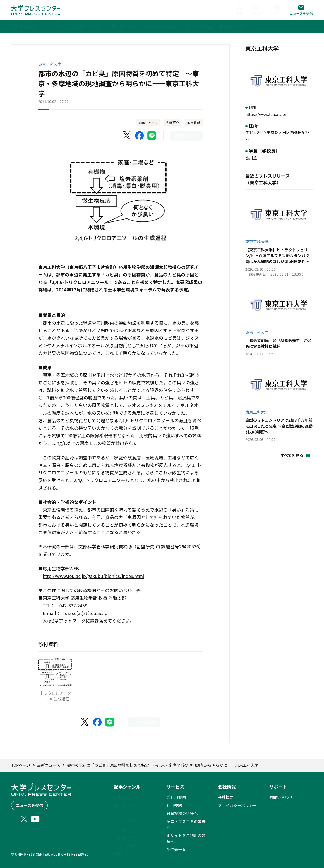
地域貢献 (194, 123)
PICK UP (121, 797)
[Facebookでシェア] (140, 136)
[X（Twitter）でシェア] (127, 136)
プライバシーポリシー (237, 805)
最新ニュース (125, 805)
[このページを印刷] (186, 136)
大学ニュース (148, 123)
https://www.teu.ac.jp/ (266, 114)
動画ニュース (125, 854)
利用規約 (174, 805)
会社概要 (226, 797)
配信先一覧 (176, 849)
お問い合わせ (281, 797)
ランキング (124, 813)
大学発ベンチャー (129, 838)
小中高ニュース (127, 830)
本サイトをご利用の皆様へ (186, 838)
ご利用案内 (176, 797)
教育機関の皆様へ (182, 813)
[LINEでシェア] (152, 136)
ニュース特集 (125, 846)
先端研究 (172, 123)
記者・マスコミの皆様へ (186, 824)
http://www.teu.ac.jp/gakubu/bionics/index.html (93, 576)
